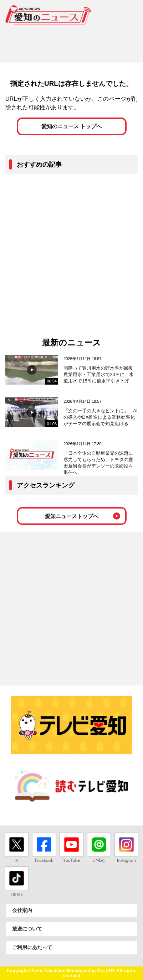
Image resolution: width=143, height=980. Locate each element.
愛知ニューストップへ (72, 516)
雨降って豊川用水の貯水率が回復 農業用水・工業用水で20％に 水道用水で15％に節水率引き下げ (101, 374)
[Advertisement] (71, 41)
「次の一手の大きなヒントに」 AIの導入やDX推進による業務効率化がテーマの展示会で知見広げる (100, 417)
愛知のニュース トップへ (71, 126)
